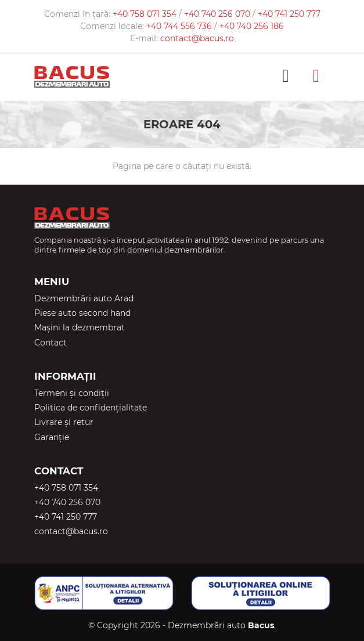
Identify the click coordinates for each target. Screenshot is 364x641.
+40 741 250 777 (289, 14)
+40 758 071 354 (146, 14)
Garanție (52, 437)
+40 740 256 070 (218, 14)
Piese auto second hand (82, 313)
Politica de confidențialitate (91, 408)
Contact (51, 343)
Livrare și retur (64, 422)
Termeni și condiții (72, 393)
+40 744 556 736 (180, 26)
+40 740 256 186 (252, 26)
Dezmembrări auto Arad (84, 298)
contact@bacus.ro (197, 38)
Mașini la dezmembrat (80, 327)
